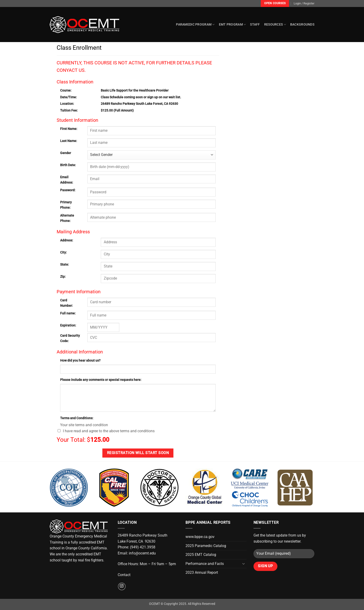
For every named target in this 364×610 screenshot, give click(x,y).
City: (63, 252)
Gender (66, 153)
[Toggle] (244, 564)
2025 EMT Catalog (201, 555)
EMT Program (232, 25)
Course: (66, 91)
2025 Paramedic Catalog (206, 546)
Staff (255, 25)
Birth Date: (68, 165)
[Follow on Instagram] (122, 586)
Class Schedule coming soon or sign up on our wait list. (141, 97)
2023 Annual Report (202, 572)
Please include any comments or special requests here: (101, 380)
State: (65, 265)
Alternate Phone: (67, 218)
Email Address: (67, 180)
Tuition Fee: (69, 110)
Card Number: (67, 303)
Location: (67, 104)
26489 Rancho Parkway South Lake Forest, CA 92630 (139, 104)
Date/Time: (68, 97)
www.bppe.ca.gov (200, 537)
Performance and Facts (205, 564)
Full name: (68, 313)
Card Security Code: (70, 338)
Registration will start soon (138, 453)
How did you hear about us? (80, 361)
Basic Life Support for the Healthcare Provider (135, 91)
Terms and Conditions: (77, 418)
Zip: (63, 277)
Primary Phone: (66, 205)
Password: (68, 190)
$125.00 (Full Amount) (117, 110)
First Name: (69, 129)
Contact (124, 575)
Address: (67, 240)
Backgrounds (302, 25)
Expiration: (68, 325)
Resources (275, 25)
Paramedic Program (195, 25)
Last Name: (69, 141)
